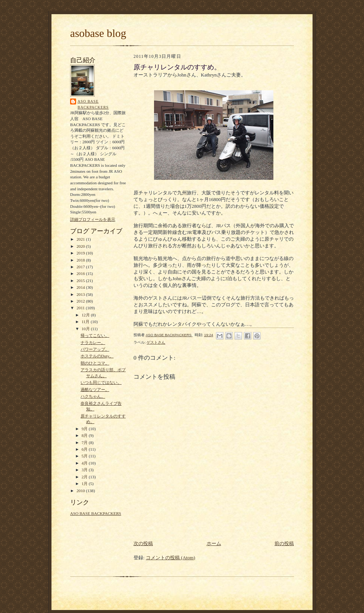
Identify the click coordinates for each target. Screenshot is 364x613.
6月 (85, 449)
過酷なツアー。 (95, 390)
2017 (81, 267)
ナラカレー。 (93, 343)
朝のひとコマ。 (95, 363)
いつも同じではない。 (101, 382)
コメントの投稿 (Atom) (171, 558)
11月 (86, 322)
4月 (85, 463)
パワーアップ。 (95, 349)
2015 (81, 281)
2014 (81, 287)
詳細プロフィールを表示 (93, 219)
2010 (81, 491)
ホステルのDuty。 (97, 356)
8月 (85, 435)
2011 (81, 308)
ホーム (214, 543)
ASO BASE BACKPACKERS (93, 104)
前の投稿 (284, 543)
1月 (85, 484)
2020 (81, 246)
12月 (86, 315)
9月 (85, 429)
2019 (81, 253)
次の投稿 (143, 543)
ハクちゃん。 (93, 396)
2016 (81, 273)
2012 (81, 301)
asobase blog (98, 33)
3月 (85, 470)
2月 (85, 477)
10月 (86, 329)
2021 (81, 239)
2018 (81, 260)
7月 (85, 442)
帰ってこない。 (95, 335)
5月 (85, 456)
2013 (81, 294)
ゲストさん (156, 342)
